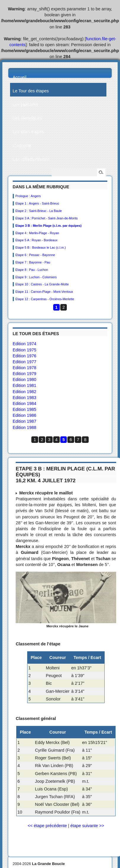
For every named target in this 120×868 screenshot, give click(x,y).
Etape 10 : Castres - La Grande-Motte (42, 284)
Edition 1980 (25, 380)
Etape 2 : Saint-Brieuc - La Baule (39, 211)
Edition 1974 (25, 344)
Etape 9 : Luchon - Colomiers (36, 277)
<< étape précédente (47, 826)
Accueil (20, 77)
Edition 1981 (25, 385)
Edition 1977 (25, 362)
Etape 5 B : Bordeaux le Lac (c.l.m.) (40, 247)
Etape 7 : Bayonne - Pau (33, 262)
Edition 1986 (25, 415)
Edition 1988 (25, 427)
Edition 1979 (25, 374)
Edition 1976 (25, 356)
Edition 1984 (25, 404)
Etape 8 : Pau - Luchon (32, 270)
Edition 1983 (25, 398)
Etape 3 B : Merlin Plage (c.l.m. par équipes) (48, 226)
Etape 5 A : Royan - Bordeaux (36, 240)
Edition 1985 (25, 409)
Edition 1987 (25, 421)
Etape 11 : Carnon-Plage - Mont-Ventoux (44, 292)
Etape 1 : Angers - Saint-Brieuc (37, 203)
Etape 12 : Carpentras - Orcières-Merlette (45, 299)
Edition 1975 (25, 350)
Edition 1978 (25, 368)
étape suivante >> (87, 826)
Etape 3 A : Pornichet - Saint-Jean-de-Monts (47, 218)
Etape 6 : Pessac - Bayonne (35, 255)
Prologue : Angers (28, 196)
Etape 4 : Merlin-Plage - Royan (37, 233)
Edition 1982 (25, 392)
